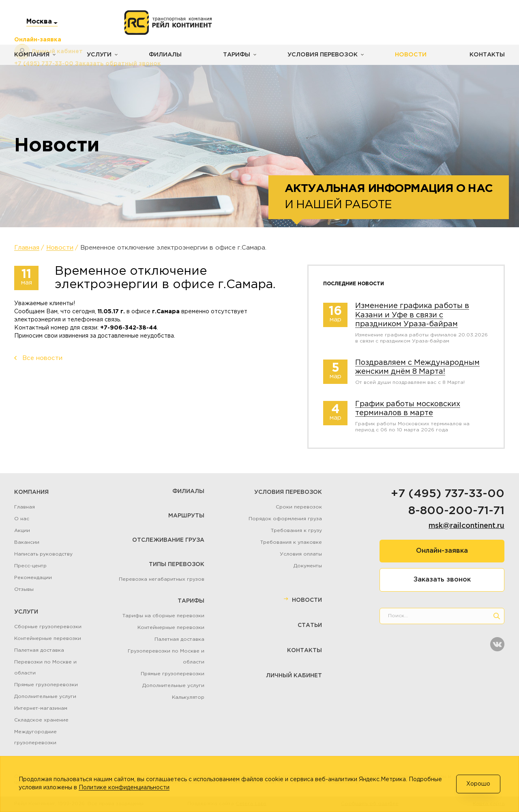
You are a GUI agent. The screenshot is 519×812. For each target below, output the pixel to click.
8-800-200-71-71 (456, 511)
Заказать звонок (442, 580)
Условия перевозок (318, 55)
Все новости (42, 358)
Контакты (487, 55)
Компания (31, 55)
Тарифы (234, 55)
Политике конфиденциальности (124, 788)
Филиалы (163, 55)
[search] (497, 616)
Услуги (98, 55)
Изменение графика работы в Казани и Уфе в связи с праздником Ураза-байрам (412, 315)
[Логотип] (168, 23)
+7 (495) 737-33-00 (448, 494)
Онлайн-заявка (442, 551)
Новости (405, 55)
